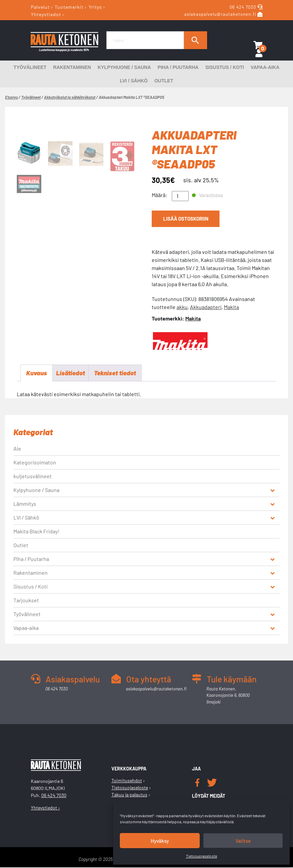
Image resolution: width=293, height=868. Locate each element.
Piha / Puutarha (178, 67)
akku (182, 307)
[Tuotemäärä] (180, 196)
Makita (231, 307)
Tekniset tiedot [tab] (119, 373)
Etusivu (11, 97)
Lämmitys (25, 504)
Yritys (95, 7)
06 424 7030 (243, 7)
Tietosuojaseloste (202, 856)
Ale (17, 449)
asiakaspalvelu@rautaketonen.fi (220, 14)
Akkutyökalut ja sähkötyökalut (70, 97)
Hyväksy (160, 841)
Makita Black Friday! (36, 532)
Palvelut (40, 7)
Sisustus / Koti (225, 67)
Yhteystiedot (46, 14)
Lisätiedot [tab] (72, 373)
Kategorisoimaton (35, 463)
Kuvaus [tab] (37, 373)
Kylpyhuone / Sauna (124, 67)
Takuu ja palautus (129, 795)
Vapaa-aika (265, 67)
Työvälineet (30, 67)
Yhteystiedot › (45, 808)
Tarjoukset (26, 600)
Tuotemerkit (69, 7)
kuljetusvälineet (33, 476)
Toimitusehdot (127, 781)
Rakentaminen (72, 67)
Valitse (243, 841)
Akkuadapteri (206, 307)
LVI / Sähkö (134, 81)
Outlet (164, 81)
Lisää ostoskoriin (185, 219)
